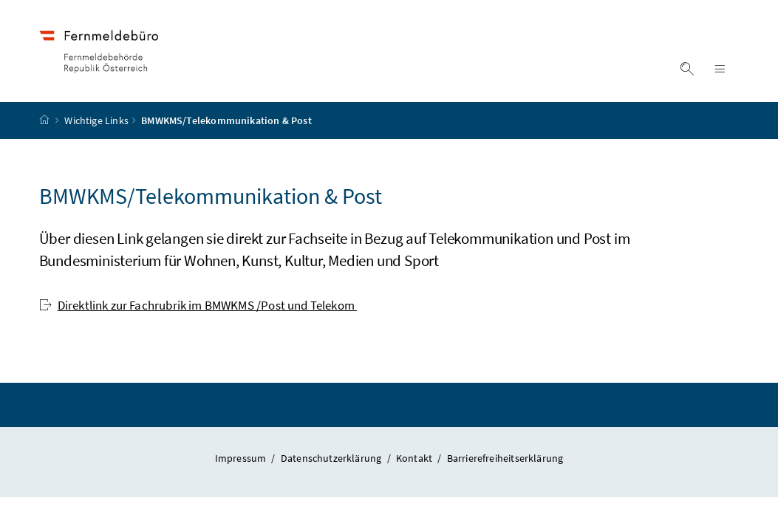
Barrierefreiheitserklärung (505, 458)
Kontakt (415, 458)
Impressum (242, 458)
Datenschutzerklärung (332, 458)
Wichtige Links (96, 120)
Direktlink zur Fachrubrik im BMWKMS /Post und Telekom (198, 305)
